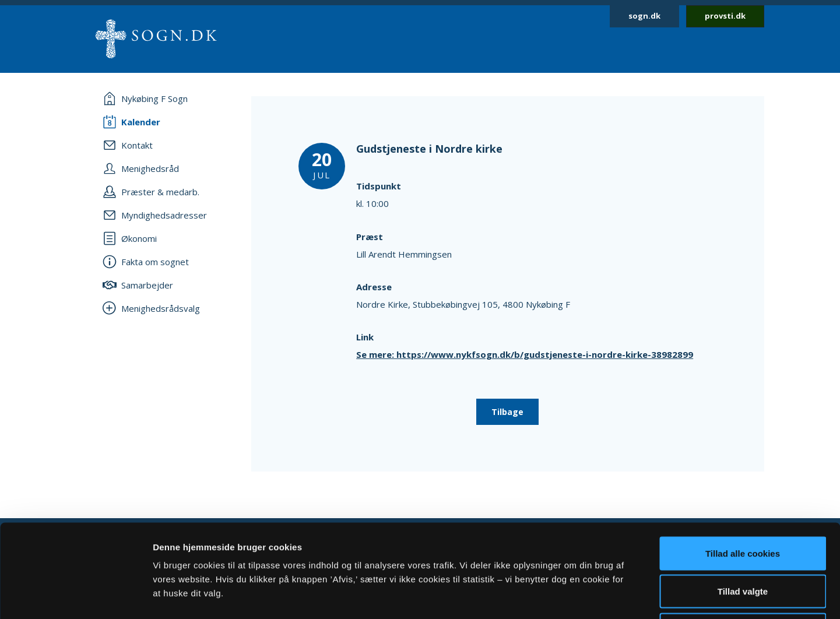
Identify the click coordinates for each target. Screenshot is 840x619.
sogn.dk (644, 16)
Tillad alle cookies (743, 466)
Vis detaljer (606, 596)
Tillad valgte (743, 504)
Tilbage (507, 412)
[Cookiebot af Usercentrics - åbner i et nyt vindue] (75, 596)
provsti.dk (725, 16)
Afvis (743, 542)
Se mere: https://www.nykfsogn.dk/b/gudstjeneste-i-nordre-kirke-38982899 (525, 354)
